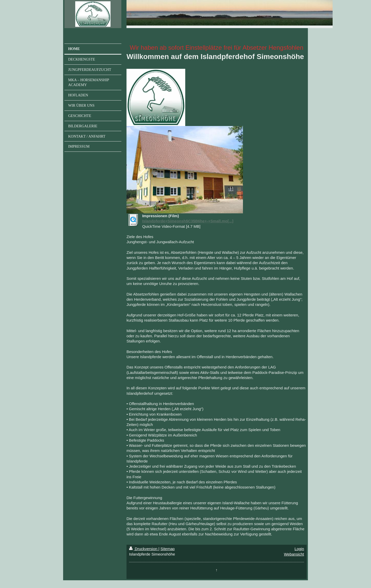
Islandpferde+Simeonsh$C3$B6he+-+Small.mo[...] (188, 221)
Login (299, 549)
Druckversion (144, 549)
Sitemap (168, 549)
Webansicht (294, 554)
